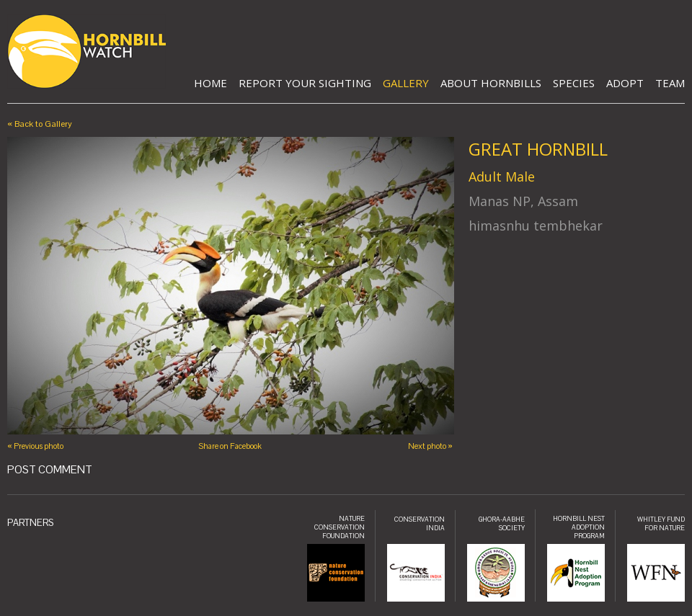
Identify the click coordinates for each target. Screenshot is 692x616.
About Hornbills (491, 83)
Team (670, 83)
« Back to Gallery (40, 124)
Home (210, 83)
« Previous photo (35, 446)
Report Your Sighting (305, 83)
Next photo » (430, 446)
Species (574, 83)
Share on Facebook (230, 446)
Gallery (406, 83)
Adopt (625, 83)
